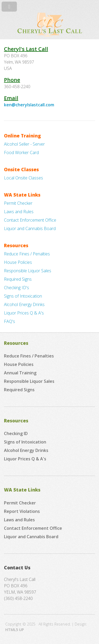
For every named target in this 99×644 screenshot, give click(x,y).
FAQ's (10, 321)
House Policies (18, 262)
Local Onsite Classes (23, 178)
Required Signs (18, 279)
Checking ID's (16, 288)
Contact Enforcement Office (30, 220)
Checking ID (16, 433)
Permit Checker (18, 203)
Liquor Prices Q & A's (24, 313)
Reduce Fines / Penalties (27, 254)
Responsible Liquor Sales (28, 271)
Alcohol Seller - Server (24, 144)
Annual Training (20, 373)
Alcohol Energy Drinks (24, 304)
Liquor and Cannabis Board (30, 228)
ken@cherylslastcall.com (29, 105)
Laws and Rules (19, 212)
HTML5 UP (15, 630)
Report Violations (22, 511)
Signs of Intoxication (23, 296)
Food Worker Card (21, 152)
